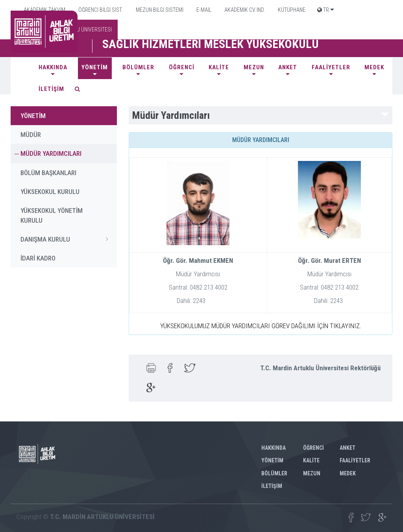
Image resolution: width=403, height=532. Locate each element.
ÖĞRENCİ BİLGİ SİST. (100, 10)
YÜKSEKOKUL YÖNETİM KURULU (52, 215)
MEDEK (374, 67)
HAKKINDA (53, 67)
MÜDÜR (31, 135)
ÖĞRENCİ (182, 67)
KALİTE (219, 67)
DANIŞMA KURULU (67, 239)
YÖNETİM (95, 67)
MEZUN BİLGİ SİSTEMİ (159, 10)
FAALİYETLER (331, 67)
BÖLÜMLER (138, 67)
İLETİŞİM (51, 89)
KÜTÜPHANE (291, 10)
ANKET (288, 67)
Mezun (254, 67)
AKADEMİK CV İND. (244, 10)
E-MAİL (203, 10)
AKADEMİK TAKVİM (44, 10)
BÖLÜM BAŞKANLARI (48, 173)
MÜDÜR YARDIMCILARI (51, 153)
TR (323, 10)
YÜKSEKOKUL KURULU (50, 192)
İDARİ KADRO (38, 258)
